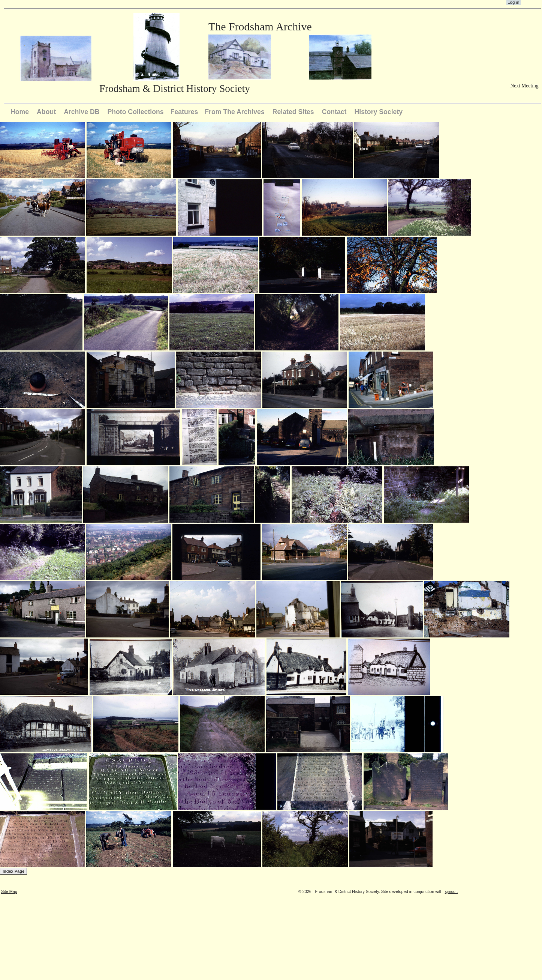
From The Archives (234, 112)
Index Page (13, 871)
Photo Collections (135, 112)
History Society (378, 112)
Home (20, 112)
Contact (334, 112)
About (46, 112)
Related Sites (293, 112)
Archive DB (82, 112)
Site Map (9, 891)
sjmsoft (451, 891)
